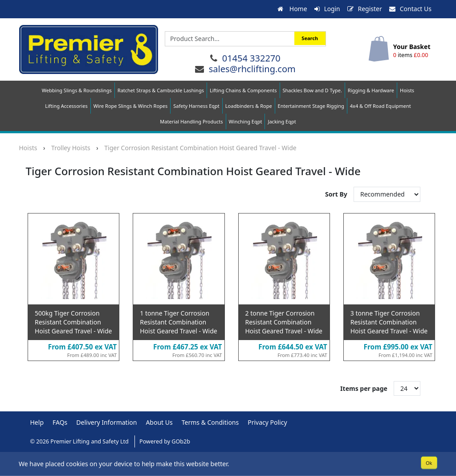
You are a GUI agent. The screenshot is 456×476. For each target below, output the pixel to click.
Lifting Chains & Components (243, 90)
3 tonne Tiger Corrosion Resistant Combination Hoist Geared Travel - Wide (389, 322)
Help (37, 422)
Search (310, 38)
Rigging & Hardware (371, 90)
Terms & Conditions (210, 422)
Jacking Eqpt (282, 121)
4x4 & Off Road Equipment (381, 106)
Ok (429, 462)
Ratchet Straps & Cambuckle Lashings (161, 90)
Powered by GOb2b (165, 441)
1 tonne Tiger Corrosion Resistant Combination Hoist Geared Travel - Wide (178, 322)
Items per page (364, 388)
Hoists (407, 90)
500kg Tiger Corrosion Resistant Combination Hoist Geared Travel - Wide (73, 322)
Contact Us (410, 9)
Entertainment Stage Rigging (311, 106)
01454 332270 (251, 58)
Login (327, 9)
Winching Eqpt (246, 121)
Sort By (337, 194)
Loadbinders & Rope (249, 106)
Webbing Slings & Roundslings (77, 90)
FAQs (60, 422)
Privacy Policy (267, 422)
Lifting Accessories (66, 106)
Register (365, 9)
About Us (159, 422)
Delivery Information (106, 422)
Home (292, 9)
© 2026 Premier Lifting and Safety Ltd (80, 441)
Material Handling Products (191, 121)
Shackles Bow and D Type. (312, 90)
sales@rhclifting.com (252, 68)
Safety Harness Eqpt (196, 106)
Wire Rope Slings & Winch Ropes (131, 106)
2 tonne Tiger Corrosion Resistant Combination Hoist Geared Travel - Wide (284, 322)
